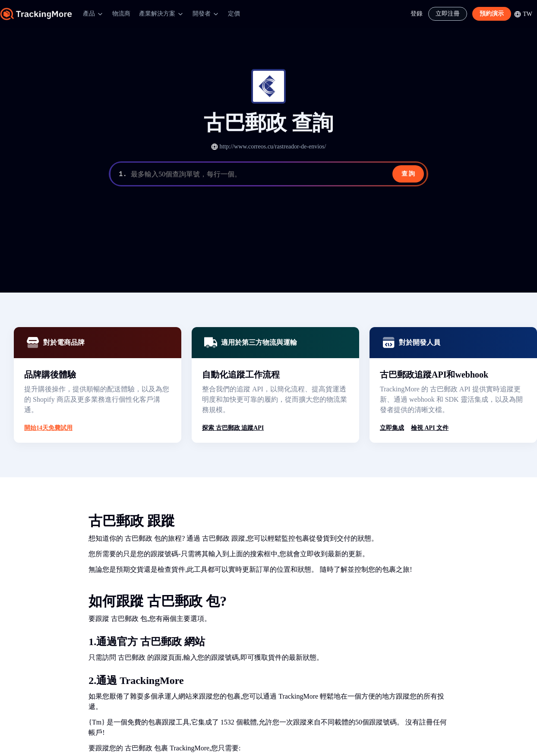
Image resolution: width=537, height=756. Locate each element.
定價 (234, 14)
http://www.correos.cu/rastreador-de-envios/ (273, 146)
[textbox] (278, 174)
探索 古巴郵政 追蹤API (233, 428)
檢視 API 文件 (430, 428)
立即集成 (392, 428)
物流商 (121, 14)
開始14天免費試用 (48, 428)
